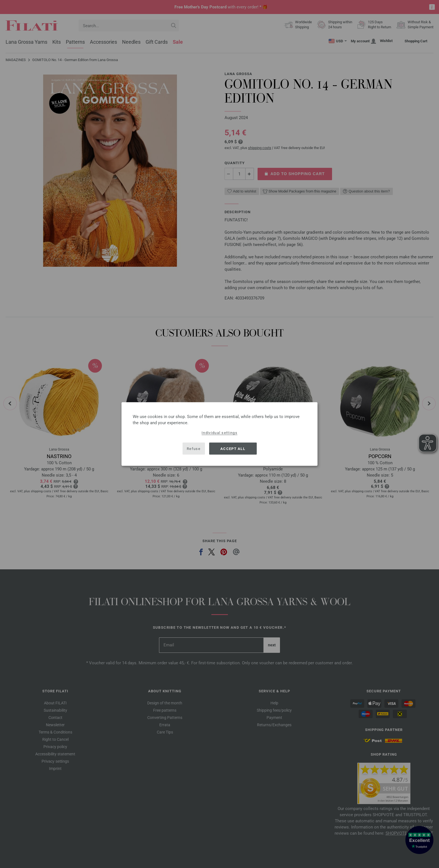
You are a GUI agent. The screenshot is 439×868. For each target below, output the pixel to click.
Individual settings (219, 433)
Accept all (233, 448)
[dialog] (219, 434)
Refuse (194, 448)
